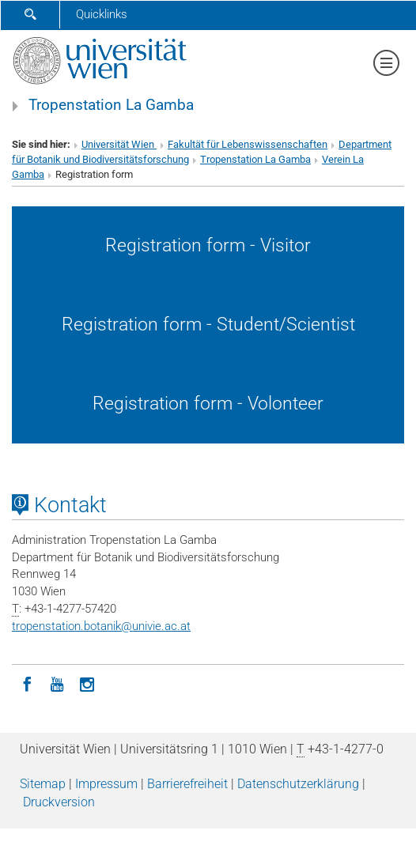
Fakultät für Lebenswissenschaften (248, 144)
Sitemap (43, 784)
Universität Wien (119, 144)
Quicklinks (102, 14)
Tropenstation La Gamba (111, 105)
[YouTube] (57, 683)
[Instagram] (87, 683)
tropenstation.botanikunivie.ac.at (101, 626)
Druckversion (59, 802)
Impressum (106, 784)
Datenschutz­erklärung (298, 784)
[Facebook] (27, 683)
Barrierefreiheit (187, 784)
